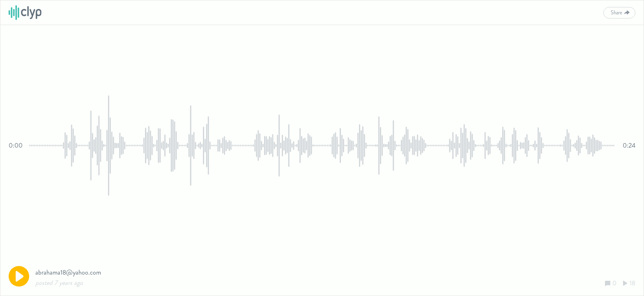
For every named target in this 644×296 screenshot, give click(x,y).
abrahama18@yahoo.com (68, 272)
